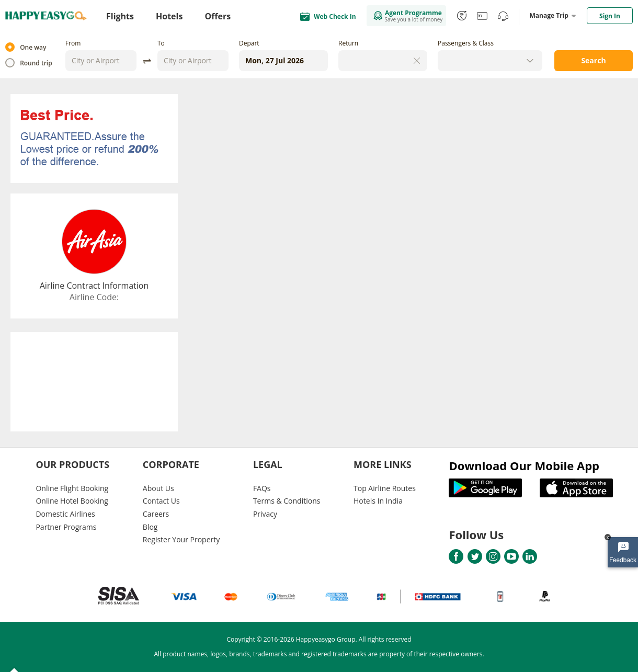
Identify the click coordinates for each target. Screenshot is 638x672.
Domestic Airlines (65, 514)
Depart (249, 43)
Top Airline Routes (385, 488)
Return (348, 43)
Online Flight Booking (72, 488)
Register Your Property (181, 539)
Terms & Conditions (287, 501)
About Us (158, 488)
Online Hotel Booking (72, 501)
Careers (156, 514)
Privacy (265, 514)
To (161, 43)
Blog (150, 527)
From (73, 43)
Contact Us (161, 501)
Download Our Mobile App (524, 465)
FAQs (262, 488)
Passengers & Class (466, 43)
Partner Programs (66, 527)
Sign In (610, 16)
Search (593, 60)
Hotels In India (378, 501)
